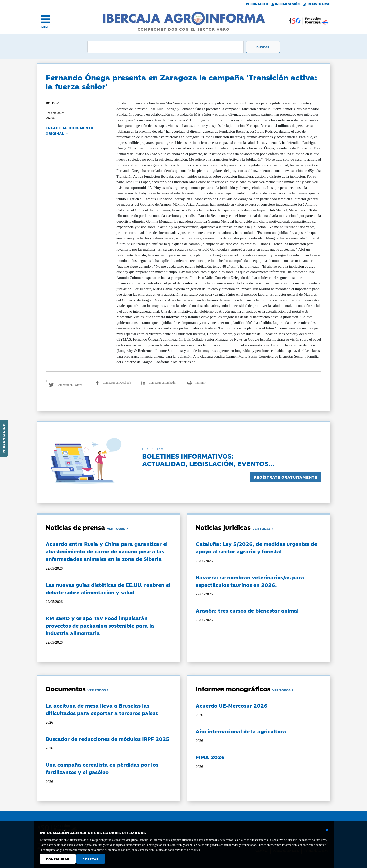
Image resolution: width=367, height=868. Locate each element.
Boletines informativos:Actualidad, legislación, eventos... (208, 460)
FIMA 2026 (210, 757)
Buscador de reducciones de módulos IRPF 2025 (108, 739)
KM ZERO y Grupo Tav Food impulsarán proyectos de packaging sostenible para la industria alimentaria (100, 625)
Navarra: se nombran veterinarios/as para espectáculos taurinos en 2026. (250, 581)
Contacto (257, 4)
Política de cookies (188, 850)
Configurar (58, 859)
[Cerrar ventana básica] (327, 830)
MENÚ (45, 27)
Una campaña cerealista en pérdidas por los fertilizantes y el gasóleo (102, 768)
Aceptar (91, 859)
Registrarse (316, 4)
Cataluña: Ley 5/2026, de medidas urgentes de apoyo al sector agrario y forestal (256, 547)
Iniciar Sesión (286, 4)
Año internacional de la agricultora (241, 731)
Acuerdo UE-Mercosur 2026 (231, 705)
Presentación (3, 438)
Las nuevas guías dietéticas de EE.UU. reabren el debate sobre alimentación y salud (108, 588)
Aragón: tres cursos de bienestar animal (247, 610)
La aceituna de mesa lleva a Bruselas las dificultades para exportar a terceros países (102, 709)
